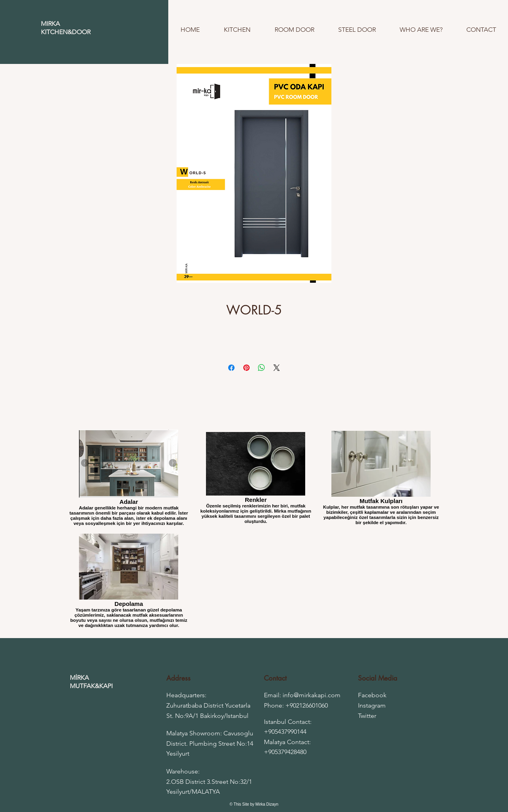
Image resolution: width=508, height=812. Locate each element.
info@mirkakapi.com (312, 695)
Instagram (372, 705)
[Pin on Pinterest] (246, 368)
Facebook (372, 695)
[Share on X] (277, 368)
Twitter (367, 716)
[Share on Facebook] (231, 368)
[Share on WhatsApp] (262, 368)
